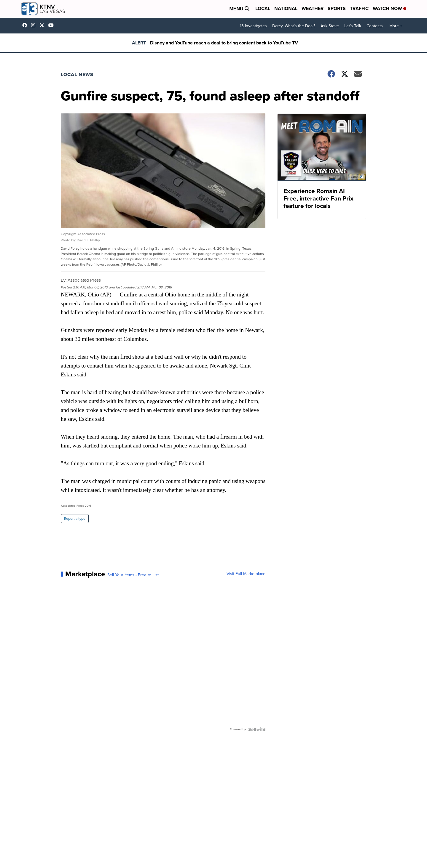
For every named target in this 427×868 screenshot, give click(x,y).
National (286, 8)
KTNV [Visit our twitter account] (43, 25)
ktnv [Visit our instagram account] (35, 25)
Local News (77, 74)
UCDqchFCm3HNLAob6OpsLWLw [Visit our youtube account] (52, 25)
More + (396, 26)
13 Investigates (253, 26)
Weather (313, 8)
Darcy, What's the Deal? (294, 26)
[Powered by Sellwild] (257, 729)
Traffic (359, 8)
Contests (375, 26)
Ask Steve (330, 26)
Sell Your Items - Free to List (133, 575)
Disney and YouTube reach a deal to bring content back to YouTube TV (224, 43)
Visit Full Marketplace (246, 574)
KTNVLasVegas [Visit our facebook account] (26, 25)
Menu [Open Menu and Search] (239, 9)
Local (263, 8)
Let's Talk (353, 26)
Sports (337, 8)
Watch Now (389, 8)
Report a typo (75, 519)
